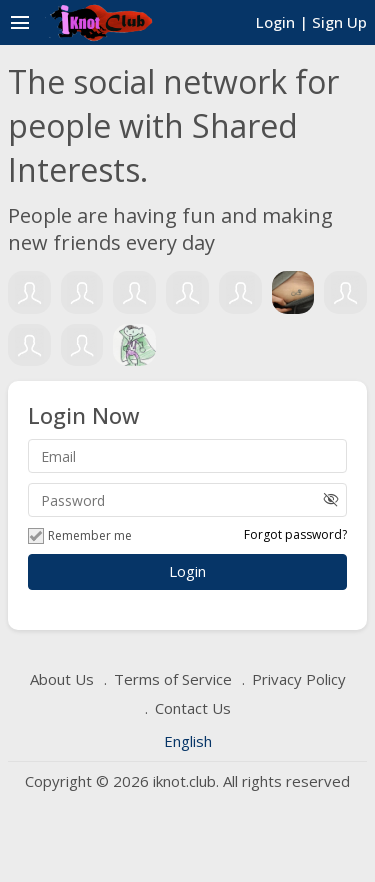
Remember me (80, 536)
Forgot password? (295, 534)
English (188, 741)
